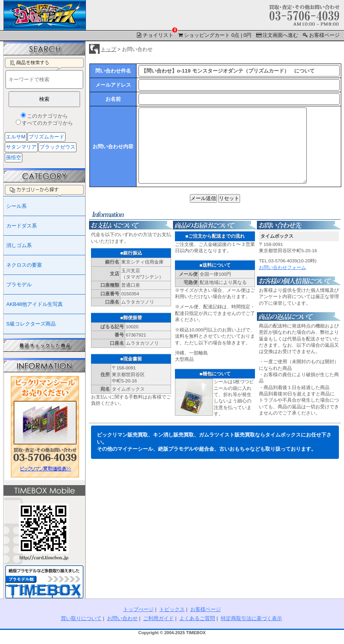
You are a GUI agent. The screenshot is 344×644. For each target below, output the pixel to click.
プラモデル (19, 285)
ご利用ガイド (158, 618)
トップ (108, 49)
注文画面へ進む (277, 35)
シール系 (16, 206)
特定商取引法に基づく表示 (251, 618)
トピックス (172, 609)
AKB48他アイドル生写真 (35, 304)
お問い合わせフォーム (282, 281)
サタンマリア (21, 147)
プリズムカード (46, 137)
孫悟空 (14, 157)
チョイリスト (155, 35)
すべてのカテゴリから (47, 123)
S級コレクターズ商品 (31, 324)
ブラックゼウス (57, 147)
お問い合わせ (122, 618)
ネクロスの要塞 (24, 265)
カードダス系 (22, 226)
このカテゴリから (47, 116)
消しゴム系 (19, 245)
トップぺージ (138, 609)
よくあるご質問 (197, 618)
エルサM (16, 137)
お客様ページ (320, 35)
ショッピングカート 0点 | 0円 (214, 35)
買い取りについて (81, 618)
